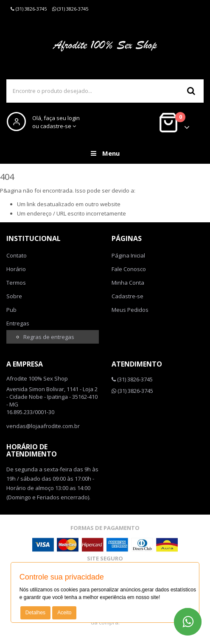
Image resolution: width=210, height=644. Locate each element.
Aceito (64, 613)
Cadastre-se (127, 296)
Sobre (14, 296)
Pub (11, 310)
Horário (16, 269)
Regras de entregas (49, 337)
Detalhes (35, 613)
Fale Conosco (129, 269)
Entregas (18, 323)
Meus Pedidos (130, 310)
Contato (17, 255)
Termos (16, 283)
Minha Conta (128, 283)
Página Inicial (128, 255)
